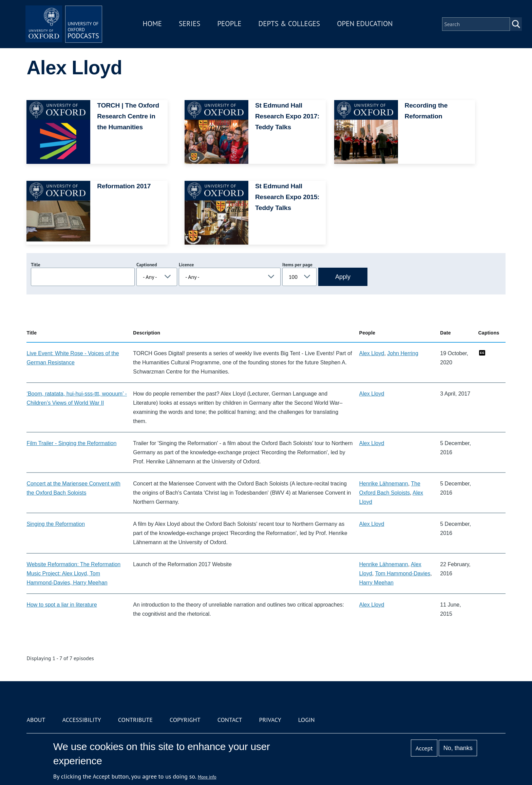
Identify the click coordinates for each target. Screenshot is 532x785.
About (36, 720)
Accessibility (81, 720)
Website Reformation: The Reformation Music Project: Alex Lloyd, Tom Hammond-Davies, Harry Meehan (73, 573)
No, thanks (458, 748)
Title (36, 265)
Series (192, 25)
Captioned (147, 265)
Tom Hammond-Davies (403, 573)
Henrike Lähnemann (384, 484)
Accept (424, 748)
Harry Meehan (376, 583)
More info (207, 777)
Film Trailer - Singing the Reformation (71, 443)
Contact (230, 720)
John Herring (403, 353)
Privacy (270, 720)
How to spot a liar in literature (62, 605)
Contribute (135, 720)
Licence (186, 265)
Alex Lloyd (372, 353)
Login (307, 720)
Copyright (185, 720)
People (232, 25)
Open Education (367, 25)
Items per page (297, 265)
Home (155, 25)
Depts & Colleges (292, 25)
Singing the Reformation (56, 524)
